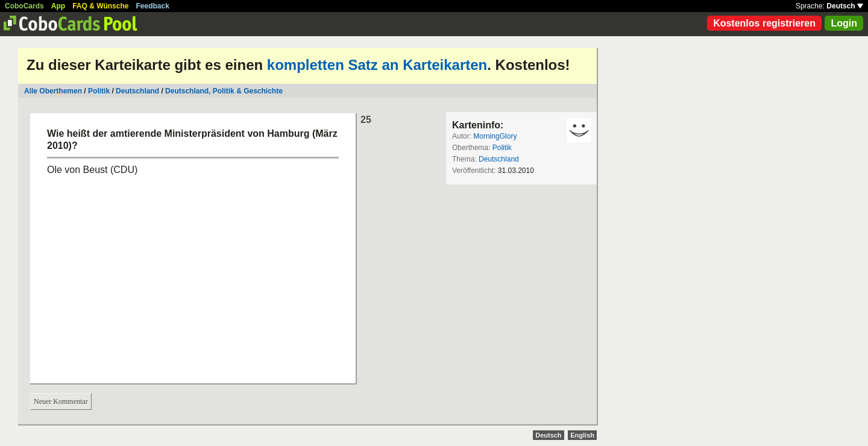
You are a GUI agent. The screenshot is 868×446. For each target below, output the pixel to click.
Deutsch (845, 6)
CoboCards (24, 6)
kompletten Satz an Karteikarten (377, 65)
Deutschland (137, 91)
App (58, 6)
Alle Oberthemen (53, 91)
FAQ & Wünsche (100, 6)
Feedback (153, 6)
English (582, 435)
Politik (99, 91)
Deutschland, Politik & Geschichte (224, 91)
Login (844, 23)
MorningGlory (495, 136)
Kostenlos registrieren (764, 23)
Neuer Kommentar (61, 401)
